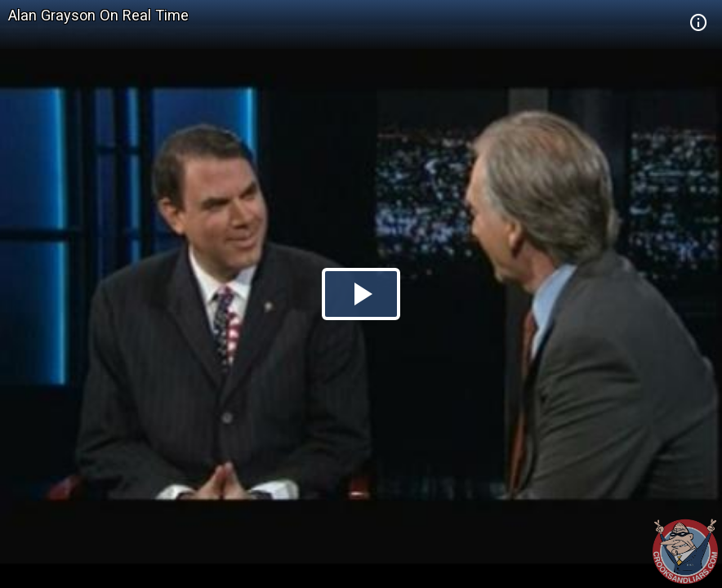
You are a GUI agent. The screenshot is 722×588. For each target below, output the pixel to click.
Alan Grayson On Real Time (98, 15)
